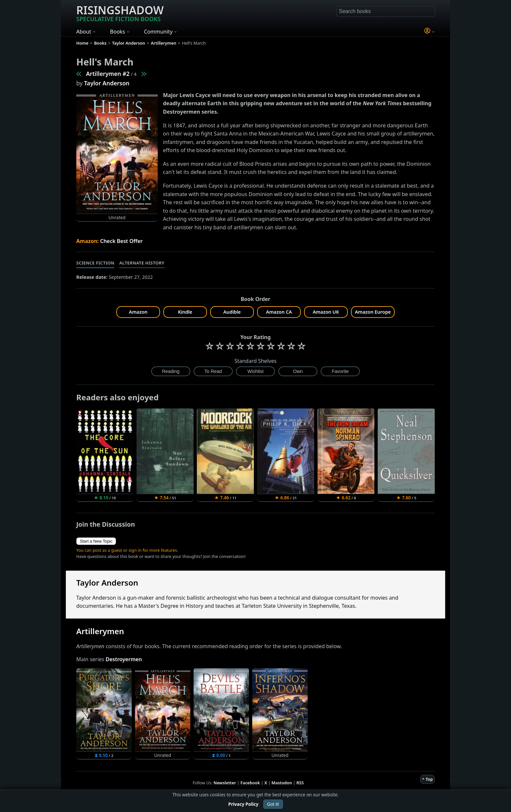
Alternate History (142, 263)
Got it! (273, 804)
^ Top (427, 779)
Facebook (250, 783)
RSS (300, 783)
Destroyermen (124, 659)
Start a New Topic (96, 541)
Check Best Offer (121, 241)
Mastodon (282, 783)
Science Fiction (95, 263)
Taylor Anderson (107, 83)
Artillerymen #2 (108, 74)
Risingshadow (120, 13)
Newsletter (225, 783)
